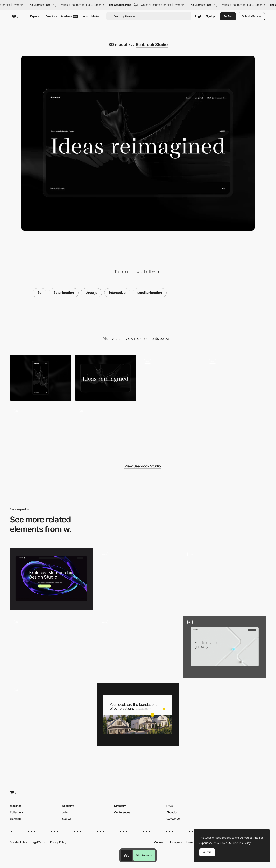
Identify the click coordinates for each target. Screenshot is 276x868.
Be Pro (228, 16)
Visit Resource (144, 855)
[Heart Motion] (51, 647)
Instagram (176, 842)
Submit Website (251, 16)
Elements (16, 819)
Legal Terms (39, 842)
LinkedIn (191, 842)
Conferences (122, 812)
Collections (17, 812)
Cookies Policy (18, 842)
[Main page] (225, 647)
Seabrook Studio (152, 45)
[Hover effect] (235, 378)
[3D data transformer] (138, 579)
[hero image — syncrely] (51, 579)
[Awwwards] (15, 16)
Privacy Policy (58, 842)
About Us (172, 812)
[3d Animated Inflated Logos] (51, 715)
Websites (16, 806)
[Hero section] (138, 715)
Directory (51, 16)
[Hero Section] (138, 647)
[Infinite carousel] (41, 428)
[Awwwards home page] (126, 855)
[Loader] (106, 428)
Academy (69, 16)
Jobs (85, 16)
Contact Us (173, 819)
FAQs (170, 806)
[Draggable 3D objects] (225, 579)
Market (96, 16)
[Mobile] (41, 378)
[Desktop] (106, 378)
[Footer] (170, 378)
